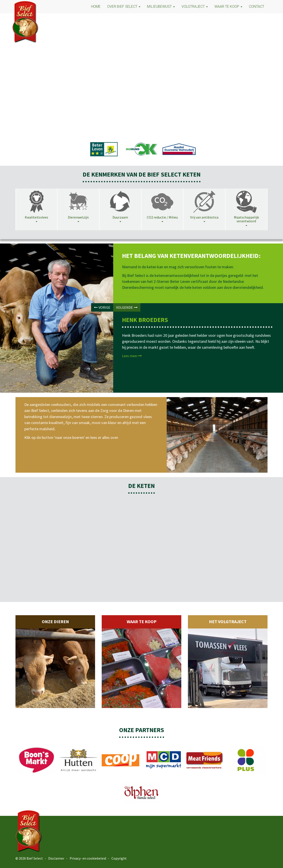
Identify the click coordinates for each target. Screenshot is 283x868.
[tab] (36, 207)
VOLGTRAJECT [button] (195, 7)
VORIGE (102, 307)
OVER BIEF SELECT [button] (124, 7)
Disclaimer (56, 858)
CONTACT (257, 7)
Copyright (119, 858)
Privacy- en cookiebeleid (88, 858)
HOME (96, 7)
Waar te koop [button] (228, 7)
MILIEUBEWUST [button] (161, 7)
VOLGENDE (127, 307)
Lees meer (132, 356)
